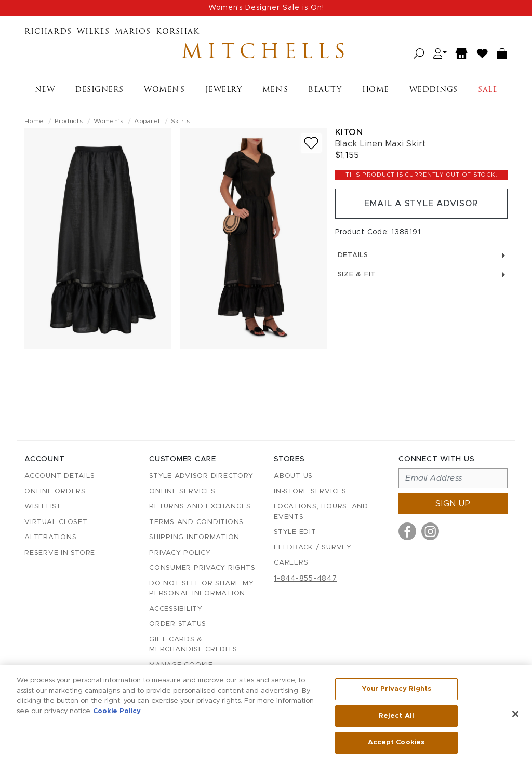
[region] (266, 715)
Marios (133, 32)
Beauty (325, 90)
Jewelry (224, 90)
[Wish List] (483, 54)
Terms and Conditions (196, 522)
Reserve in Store (60, 553)
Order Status (178, 624)
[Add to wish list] (311, 143)
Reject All (396, 716)
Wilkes (93, 32)
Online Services (182, 492)
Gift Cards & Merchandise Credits (193, 645)
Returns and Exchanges (200, 507)
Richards (48, 32)
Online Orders (55, 492)
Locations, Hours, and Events (321, 512)
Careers (291, 563)
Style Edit (295, 532)
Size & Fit (421, 274)
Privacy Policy (180, 553)
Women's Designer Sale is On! (266, 8)
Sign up (453, 504)
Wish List (43, 507)
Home (376, 90)
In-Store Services (310, 492)
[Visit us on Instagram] (430, 531)
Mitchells (266, 53)
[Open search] (419, 54)
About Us (293, 476)
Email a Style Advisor (421, 204)
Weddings (434, 90)
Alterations (50, 537)
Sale (488, 90)
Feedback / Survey (313, 548)
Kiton (349, 132)
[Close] (515, 714)
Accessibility (176, 609)
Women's (164, 90)
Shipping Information (194, 537)
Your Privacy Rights (396, 689)
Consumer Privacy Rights (202, 568)
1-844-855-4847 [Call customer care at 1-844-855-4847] (305, 579)
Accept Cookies (396, 742)
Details (421, 255)
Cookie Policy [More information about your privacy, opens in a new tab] (117, 711)
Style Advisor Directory (201, 476)
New (45, 90)
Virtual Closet (56, 522)
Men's (275, 90)
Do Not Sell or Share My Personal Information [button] (201, 589)
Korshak (178, 32)
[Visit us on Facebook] (407, 531)
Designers (99, 90)
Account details (59, 476)
